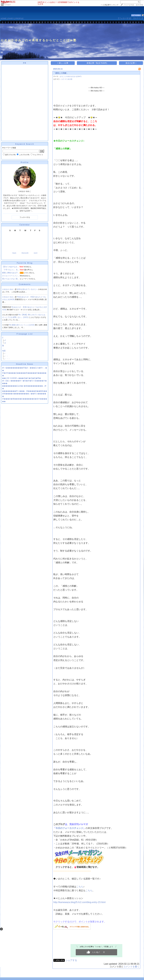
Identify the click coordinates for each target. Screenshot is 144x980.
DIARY (11, 18)
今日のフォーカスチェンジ (69, 828)
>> (110, 5)
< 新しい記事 (63, 63)
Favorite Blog (25, 263)
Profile (25, 162)
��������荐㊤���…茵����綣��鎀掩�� (25, 391)
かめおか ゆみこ (9, 289)
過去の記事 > (131, 63)
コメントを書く (131, 967)
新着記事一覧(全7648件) (97, 63)
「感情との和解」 (61, 73)
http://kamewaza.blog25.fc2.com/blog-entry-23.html (79, 902)
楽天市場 (139, 5)
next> (36, 253)
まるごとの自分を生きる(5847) (71, 76)
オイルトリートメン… (11, 276)
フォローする (25, 217)
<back (14, 253)
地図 (4, 351)
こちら (80, 887)
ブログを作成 (129, 5)
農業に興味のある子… (11, 273)
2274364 (136, 15)
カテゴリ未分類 (67, 79)
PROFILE (19, 18)
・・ (6, 356)
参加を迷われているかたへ (28, 289)
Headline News (25, 364)
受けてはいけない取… (11, 279)
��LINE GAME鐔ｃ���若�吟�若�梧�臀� (21, 378)
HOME (4, 18)
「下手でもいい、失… (11, 270)
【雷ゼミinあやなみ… (11, 267)
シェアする (71, 960)
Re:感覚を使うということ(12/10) (22, 325)
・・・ (7, 359)
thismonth (25, 253)
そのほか (7, 5)
